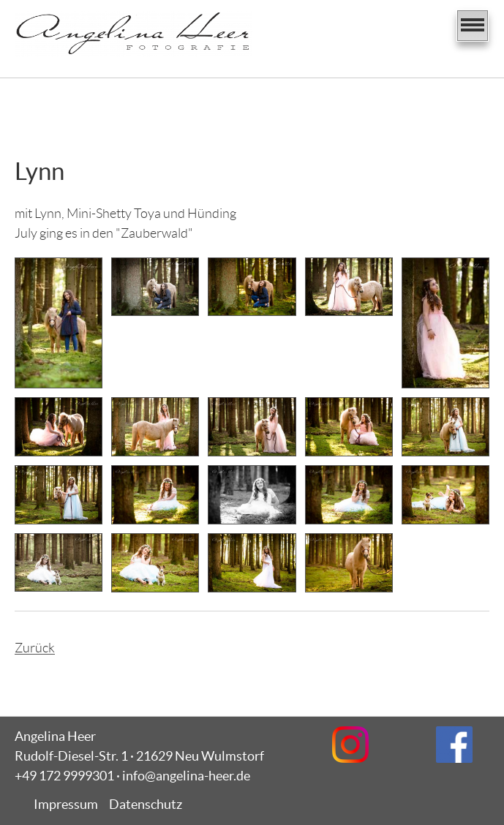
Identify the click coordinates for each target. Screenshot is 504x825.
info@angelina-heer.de (186, 776)
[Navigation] (473, 26)
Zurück (35, 648)
